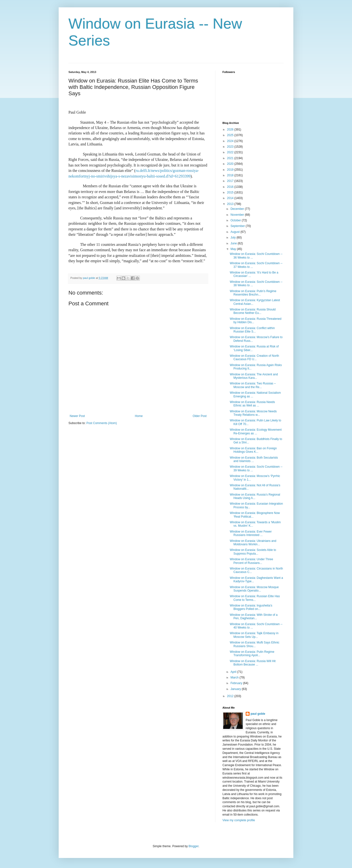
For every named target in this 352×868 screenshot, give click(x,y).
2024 (231, 141)
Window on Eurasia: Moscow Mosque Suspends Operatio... (254, 589)
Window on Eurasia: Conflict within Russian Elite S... (252, 330)
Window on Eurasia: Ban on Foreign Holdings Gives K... (253, 450)
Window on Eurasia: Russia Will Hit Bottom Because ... (253, 663)
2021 (231, 158)
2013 (231, 204)
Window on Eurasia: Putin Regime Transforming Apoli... (252, 654)
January (236, 689)
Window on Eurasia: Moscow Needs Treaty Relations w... (253, 413)
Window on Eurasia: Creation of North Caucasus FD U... (254, 357)
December (238, 209)
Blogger (193, 846)
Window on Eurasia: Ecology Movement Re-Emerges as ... (256, 431)
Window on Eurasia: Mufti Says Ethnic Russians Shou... (255, 644)
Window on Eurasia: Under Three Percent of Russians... (251, 561)
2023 (231, 147)
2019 (231, 170)
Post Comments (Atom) (102, 423)
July (234, 238)
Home (139, 416)
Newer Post (77, 416)
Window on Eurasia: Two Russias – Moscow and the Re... (253, 385)
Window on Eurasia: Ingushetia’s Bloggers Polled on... (251, 607)
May (234, 249)
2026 (231, 130)
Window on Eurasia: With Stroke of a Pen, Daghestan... (254, 617)
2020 (231, 164)
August (236, 232)
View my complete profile (239, 820)
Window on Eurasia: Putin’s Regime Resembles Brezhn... (253, 293)
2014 (231, 198)
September (238, 226)
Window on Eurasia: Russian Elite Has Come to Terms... (255, 598)
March (235, 678)
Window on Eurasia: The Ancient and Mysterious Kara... (254, 376)
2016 (231, 187)
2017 (231, 181)
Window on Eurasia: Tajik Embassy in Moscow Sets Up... (254, 635)
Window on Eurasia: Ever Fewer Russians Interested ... (251, 533)
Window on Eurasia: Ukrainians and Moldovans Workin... (253, 543)
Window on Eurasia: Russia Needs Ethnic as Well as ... (252, 404)
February (237, 683)
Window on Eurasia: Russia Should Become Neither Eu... (253, 311)
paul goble (258, 714)
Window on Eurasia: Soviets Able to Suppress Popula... (253, 552)
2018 (231, 175)
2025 (231, 135)
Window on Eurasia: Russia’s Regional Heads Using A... (255, 496)
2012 (231, 696)
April (234, 672)
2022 (231, 152)
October (236, 220)
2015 (231, 192)
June (234, 243)
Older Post (200, 416)
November (238, 215)
